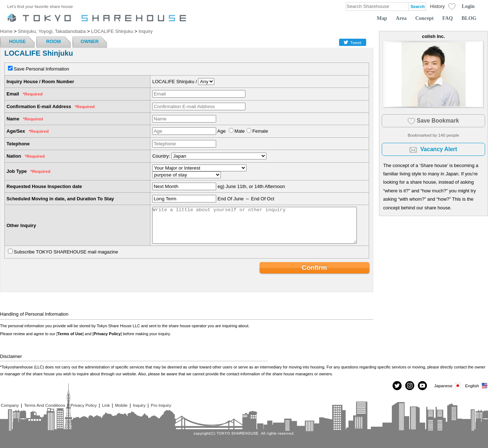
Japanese (448, 386)
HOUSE (17, 41)
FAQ (448, 18)
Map (382, 18)
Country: (161, 156)
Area (401, 18)
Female (260, 131)
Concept (425, 18)
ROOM (53, 41)
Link (106, 405)
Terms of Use (70, 334)
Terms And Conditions (45, 405)
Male (240, 131)
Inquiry (139, 405)
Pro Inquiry (161, 405)
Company (10, 405)
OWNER (90, 41)
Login (468, 6)
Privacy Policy (107, 334)
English (477, 386)
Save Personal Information (41, 69)
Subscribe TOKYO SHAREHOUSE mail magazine (66, 252)
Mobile (121, 405)
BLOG (469, 18)
